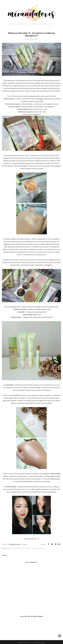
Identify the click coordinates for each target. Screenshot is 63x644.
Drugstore (17, 549)
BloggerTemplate (41, 643)
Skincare (35, 549)
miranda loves (26, 643)
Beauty (10, 549)
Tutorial (42, 549)
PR (23, 549)
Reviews (28, 549)
